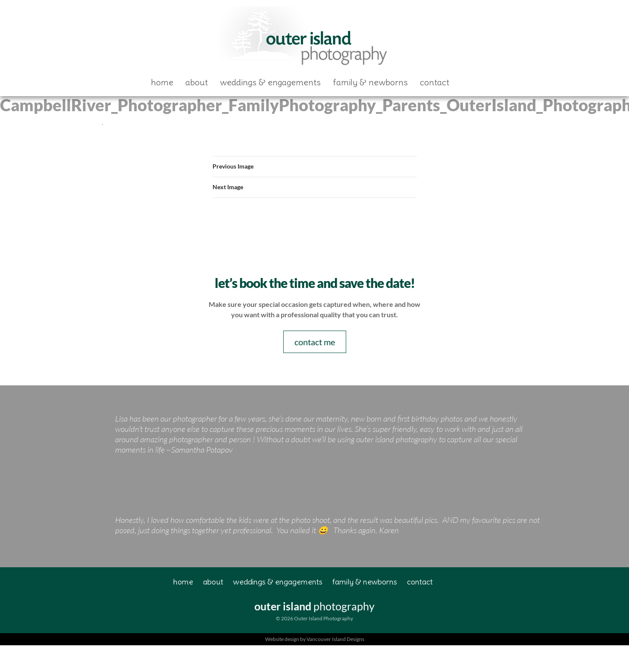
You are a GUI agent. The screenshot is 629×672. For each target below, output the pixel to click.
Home (162, 82)
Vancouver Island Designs (335, 639)
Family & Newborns (370, 82)
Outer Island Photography (304, 37)
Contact (435, 82)
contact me (315, 342)
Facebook (470, 82)
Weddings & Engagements (270, 82)
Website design (282, 639)
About (197, 82)
